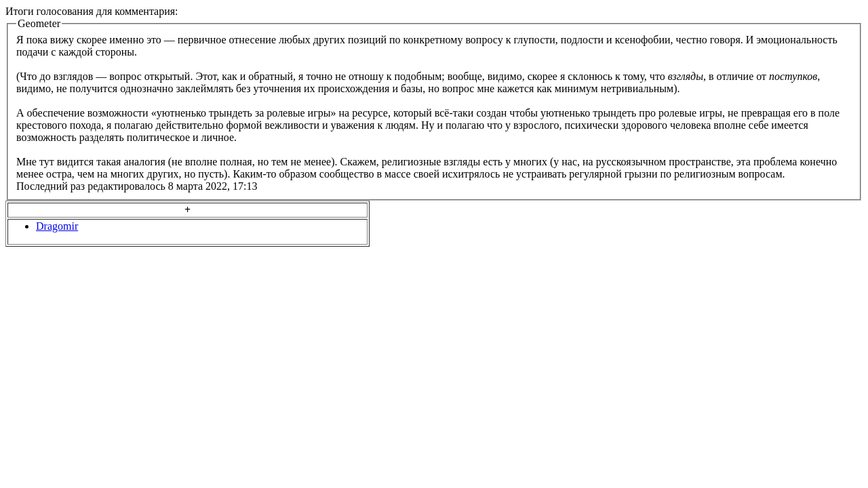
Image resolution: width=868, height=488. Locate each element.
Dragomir (57, 226)
